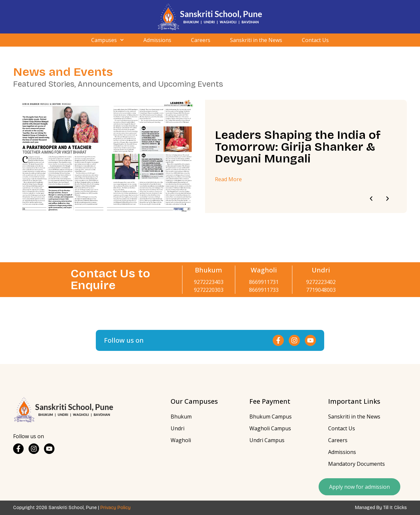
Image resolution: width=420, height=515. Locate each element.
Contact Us (315, 40)
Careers (201, 40)
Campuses (107, 40)
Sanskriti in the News (256, 40)
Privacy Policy (115, 508)
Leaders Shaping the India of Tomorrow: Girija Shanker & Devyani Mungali (298, 147)
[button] (371, 199)
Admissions (157, 40)
